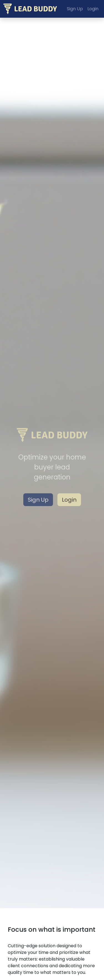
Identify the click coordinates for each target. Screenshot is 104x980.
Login (69, 500)
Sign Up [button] (75, 9)
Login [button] (93, 9)
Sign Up (38, 500)
